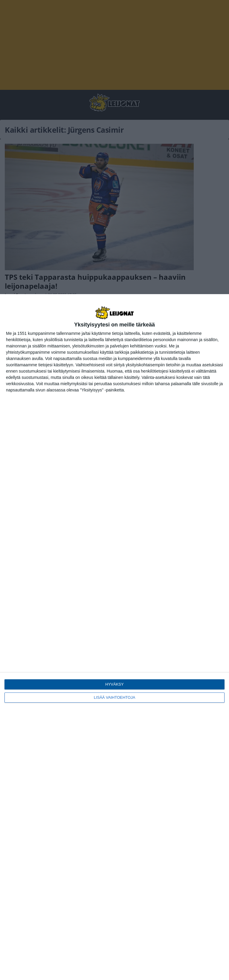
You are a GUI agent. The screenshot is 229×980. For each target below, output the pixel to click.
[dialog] (114, 637)
